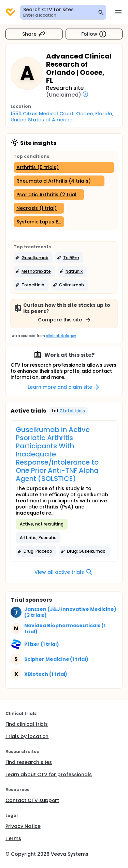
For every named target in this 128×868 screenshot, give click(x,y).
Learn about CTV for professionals (49, 774)
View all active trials (64, 572)
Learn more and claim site (64, 387)
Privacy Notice (23, 826)
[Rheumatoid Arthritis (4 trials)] (59, 181)
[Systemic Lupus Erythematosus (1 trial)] (39, 222)
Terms (13, 838)
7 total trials (72, 411)
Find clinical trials (27, 724)
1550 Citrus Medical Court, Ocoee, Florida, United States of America (63, 117)
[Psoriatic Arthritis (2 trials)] (49, 195)
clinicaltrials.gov (61, 336)
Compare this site (65, 320)
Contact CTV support (32, 800)
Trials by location (27, 736)
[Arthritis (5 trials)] (64, 167)
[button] (33, 258)
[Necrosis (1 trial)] (39, 208)
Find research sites (29, 762)
